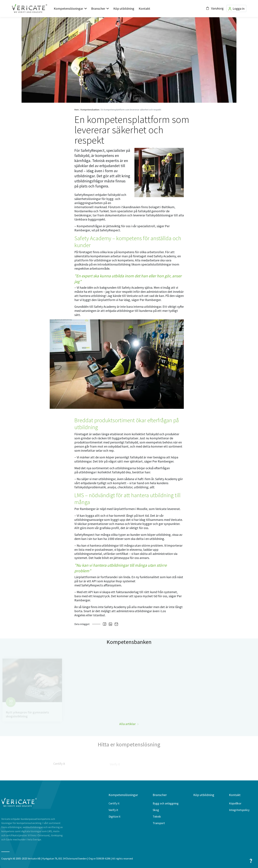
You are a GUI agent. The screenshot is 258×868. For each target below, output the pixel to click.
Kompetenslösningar (68, 8)
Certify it (114, 803)
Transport (159, 823)
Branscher (98, 8)
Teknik (157, 816)
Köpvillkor (235, 803)
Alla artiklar (127, 732)
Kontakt (144, 8)
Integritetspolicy (239, 810)
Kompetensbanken (90, 110)
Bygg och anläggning (166, 803)
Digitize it (115, 816)
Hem (77, 110)
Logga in (236, 9)
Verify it (113, 810)
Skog (156, 810)
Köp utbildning (124, 8)
